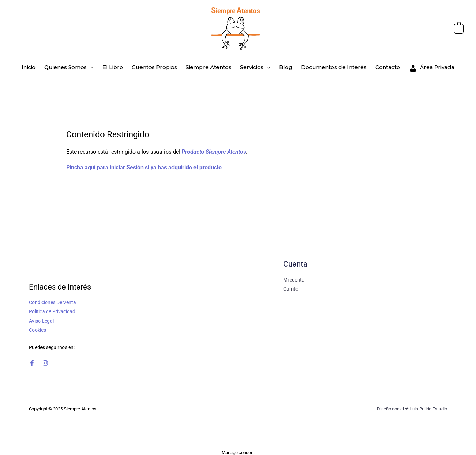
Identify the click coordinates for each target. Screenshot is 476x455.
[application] (96, 66)
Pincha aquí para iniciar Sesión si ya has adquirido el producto (144, 164)
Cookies (37, 326)
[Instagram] (45, 359)
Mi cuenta (294, 276)
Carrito (291, 285)
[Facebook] (32, 359)
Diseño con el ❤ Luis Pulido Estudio (412, 405)
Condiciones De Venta (52, 299)
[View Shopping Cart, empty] (459, 28)
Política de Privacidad (52, 308)
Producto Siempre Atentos (214, 148)
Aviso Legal (41, 317)
